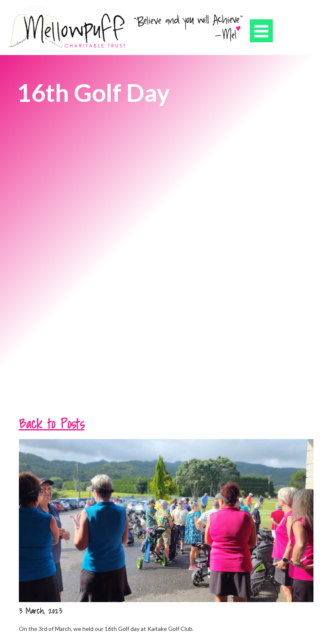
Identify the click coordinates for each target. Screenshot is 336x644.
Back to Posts (52, 423)
